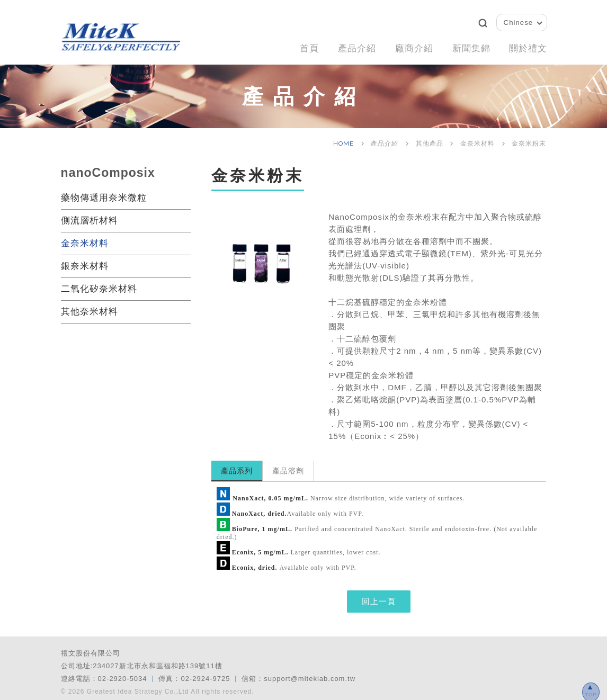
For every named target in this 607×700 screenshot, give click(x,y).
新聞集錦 (465, 46)
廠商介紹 (403, 46)
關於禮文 (526, 46)
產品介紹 (342, 46)
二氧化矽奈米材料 (99, 284)
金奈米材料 (85, 238)
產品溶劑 (288, 465)
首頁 (290, 46)
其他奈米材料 (90, 306)
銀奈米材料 (85, 261)
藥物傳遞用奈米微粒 (104, 192)
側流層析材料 (90, 215)
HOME (345, 138)
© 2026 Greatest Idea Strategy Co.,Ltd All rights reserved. (158, 686)
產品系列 (237, 465)
